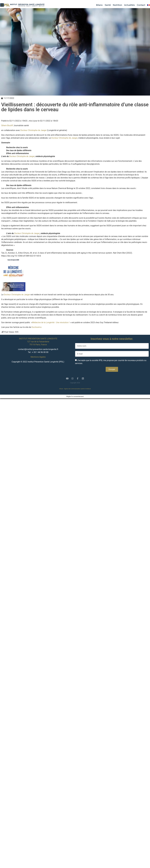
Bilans (99, 5)
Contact (141, 5)
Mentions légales (38, 357)
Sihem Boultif (7, 125)
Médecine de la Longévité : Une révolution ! (51, 322)
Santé (108, 5)
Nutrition (117, 5)
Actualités (129, 5)
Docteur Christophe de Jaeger (34, 130)
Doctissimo (37, 327)
